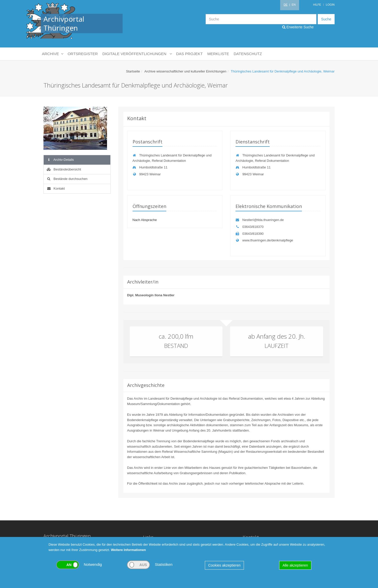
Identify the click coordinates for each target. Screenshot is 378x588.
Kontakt (56, 188)
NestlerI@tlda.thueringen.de (260, 220)
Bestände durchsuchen (67, 179)
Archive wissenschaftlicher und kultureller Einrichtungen (185, 71)
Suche (326, 19)
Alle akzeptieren (295, 565)
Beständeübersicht (64, 169)
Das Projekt (190, 54)
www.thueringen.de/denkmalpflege (264, 240)
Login (330, 5)
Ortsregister (83, 54)
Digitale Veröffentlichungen (137, 54)
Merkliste (218, 54)
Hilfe (317, 5)
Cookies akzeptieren (224, 565)
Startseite (133, 71)
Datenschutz (248, 54)
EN (294, 5)
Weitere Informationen (128, 550)
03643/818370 (250, 227)
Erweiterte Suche (298, 27)
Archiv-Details (60, 160)
